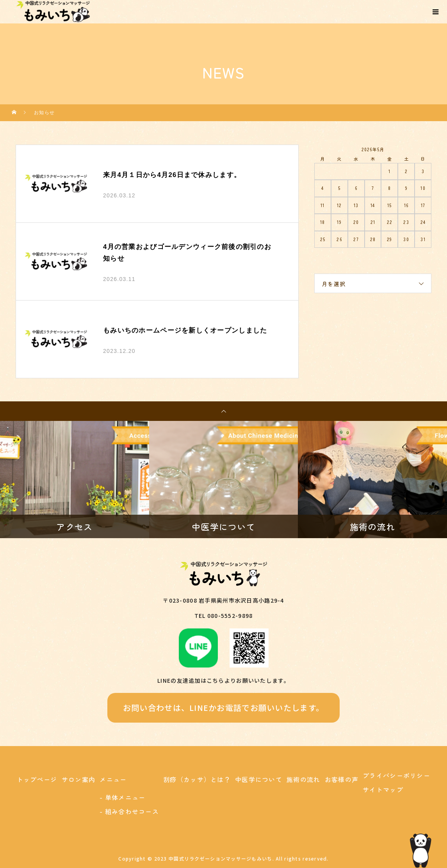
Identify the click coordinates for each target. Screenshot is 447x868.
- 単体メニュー (122, 797)
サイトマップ (383, 789)
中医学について (259, 779)
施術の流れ (303, 779)
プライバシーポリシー (396, 775)
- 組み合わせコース (129, 811)
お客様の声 (342, 779)
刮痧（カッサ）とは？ (197, 779)
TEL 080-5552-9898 (224, 616)
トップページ (37, 779)
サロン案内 (78, 779)
